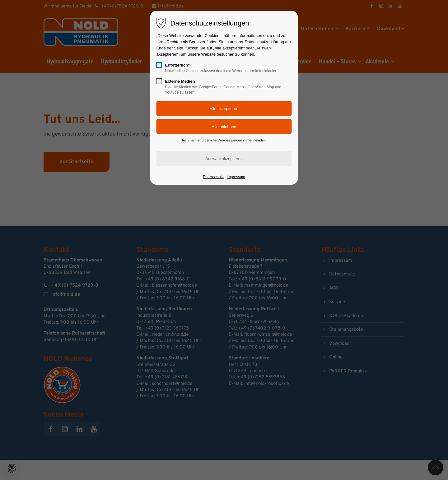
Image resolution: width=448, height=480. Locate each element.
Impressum (236, 177)
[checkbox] (159, 65)
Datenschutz (213, 177)
